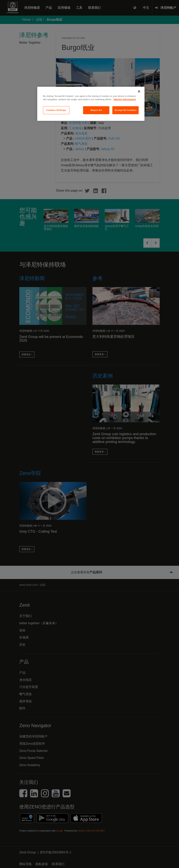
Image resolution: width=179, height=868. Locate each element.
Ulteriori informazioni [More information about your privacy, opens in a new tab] (125, 99)
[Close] (139, 91)
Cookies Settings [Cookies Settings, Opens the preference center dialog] (56, 110)
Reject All (96, 110)
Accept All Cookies (125, 110)
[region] (91, 104)
